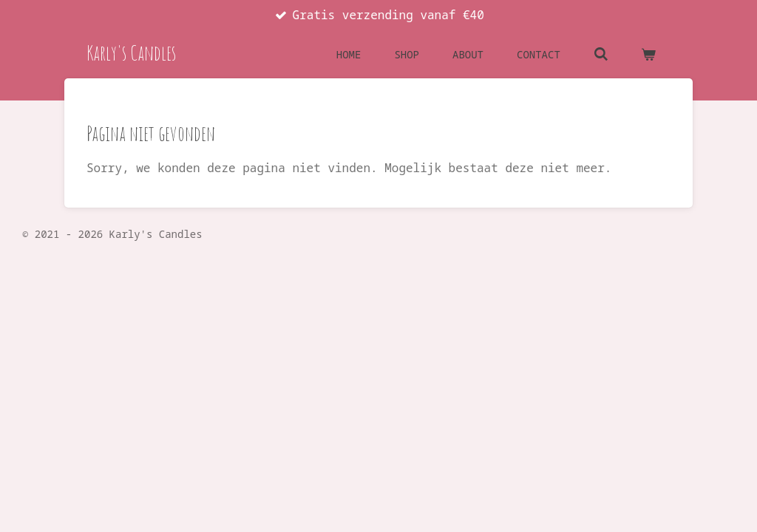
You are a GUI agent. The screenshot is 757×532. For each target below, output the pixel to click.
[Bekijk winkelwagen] (648, 55)
